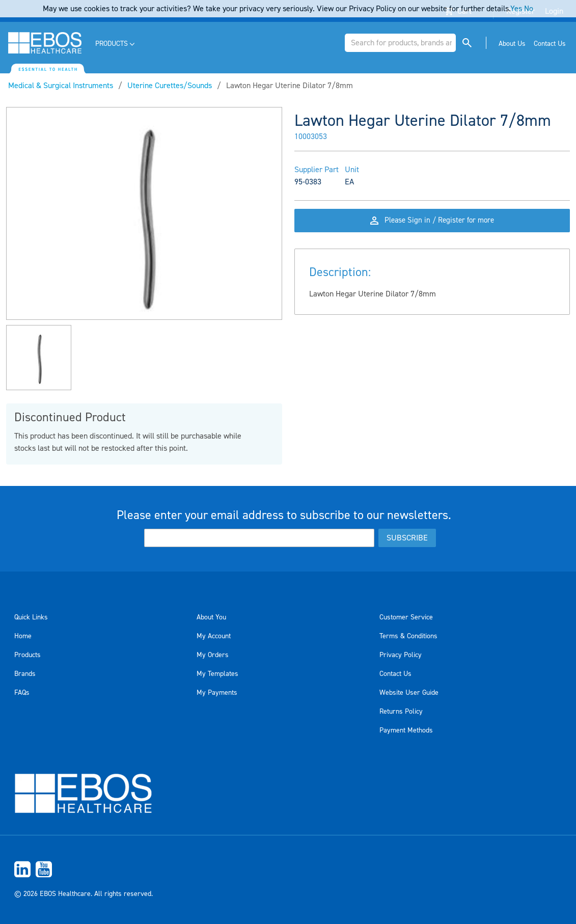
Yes (516, 9)
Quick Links (31, 617)
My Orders (213, 655)
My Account (214, 636)
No (529, 9)
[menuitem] (116, 44)
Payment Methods (406, 730)
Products (28, 655)
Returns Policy (401, 712)
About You (211, 617)
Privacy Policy (401, 655)
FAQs (22, 693)
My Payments (217, 693)
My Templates (217, 674)
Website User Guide (409, 693)
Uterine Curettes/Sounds (170, 86)
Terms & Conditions (408, 636)
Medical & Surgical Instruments (61, 86)
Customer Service (406, 617)
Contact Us (395, 674)
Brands (25, 674)
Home (23, 636)
